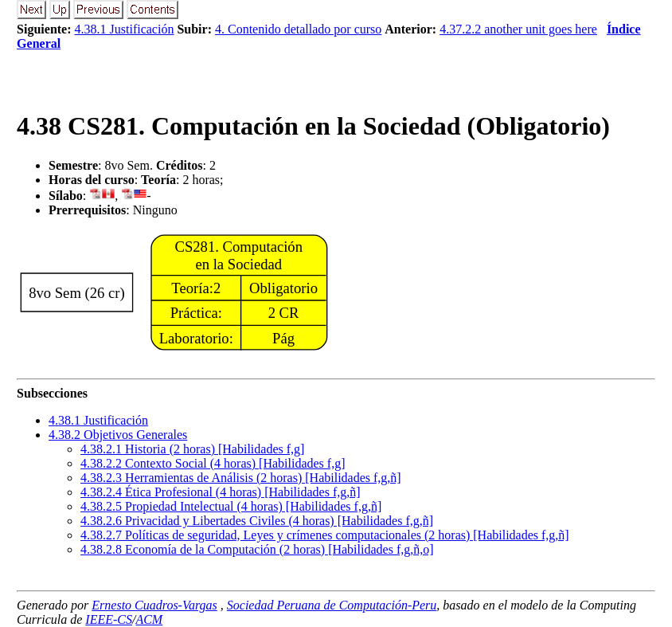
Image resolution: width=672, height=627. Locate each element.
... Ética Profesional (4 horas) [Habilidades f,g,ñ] (220, 492)
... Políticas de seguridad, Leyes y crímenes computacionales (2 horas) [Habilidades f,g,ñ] (325, 535)
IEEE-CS (109, 619)
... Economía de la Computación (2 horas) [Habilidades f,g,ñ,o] (257, 549)
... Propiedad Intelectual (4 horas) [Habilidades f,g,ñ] (231, 506)
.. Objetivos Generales (118, 435)
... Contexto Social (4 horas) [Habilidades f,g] (213, 463)
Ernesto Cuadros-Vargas (154, 605)
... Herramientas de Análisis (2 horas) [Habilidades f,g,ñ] (241, 478)
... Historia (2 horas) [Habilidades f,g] (192, 449)
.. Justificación (98, 420)
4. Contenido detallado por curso (298, 29)
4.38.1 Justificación (125, 29)
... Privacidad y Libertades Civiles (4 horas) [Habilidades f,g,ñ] (257, 521)
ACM (149, 619)
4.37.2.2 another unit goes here (518, 29)
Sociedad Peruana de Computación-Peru (332, 605)
